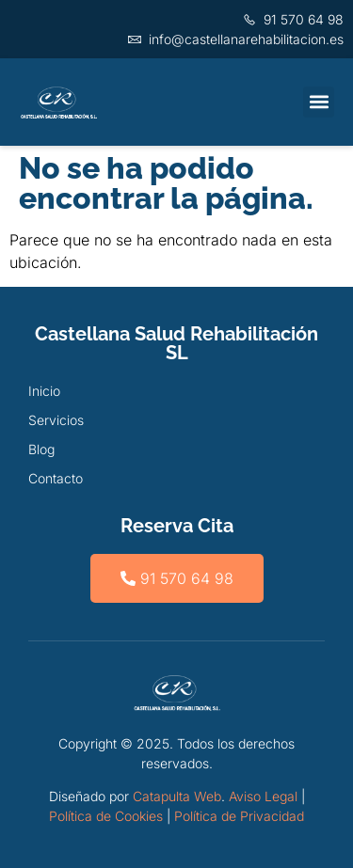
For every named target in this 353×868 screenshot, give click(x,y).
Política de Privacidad (239, 816)
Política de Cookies (106, 816)
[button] (319, 102)
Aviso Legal (263, 796)
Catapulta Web (177, 796)
